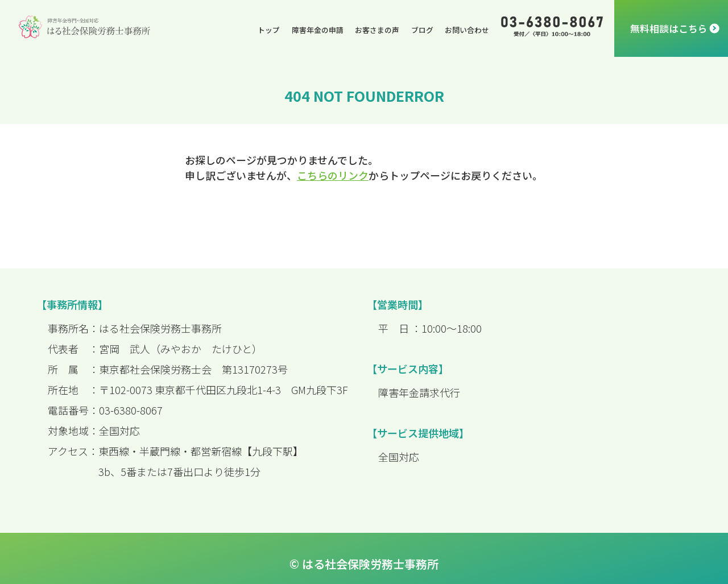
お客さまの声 (377, 30)
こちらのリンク (333, 175)
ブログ (422, 30)
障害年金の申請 (318, 30)
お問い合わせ (467, 30)
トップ (269, 30)
